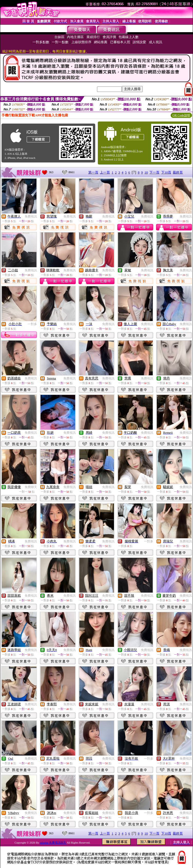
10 (146, 172)
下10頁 (166, 172)
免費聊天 (31, 487)
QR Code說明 (181, 115)
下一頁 (154, 172)
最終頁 (178, 172)
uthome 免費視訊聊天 (53, 843)
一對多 (32, 324)
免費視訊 (31, 216)
